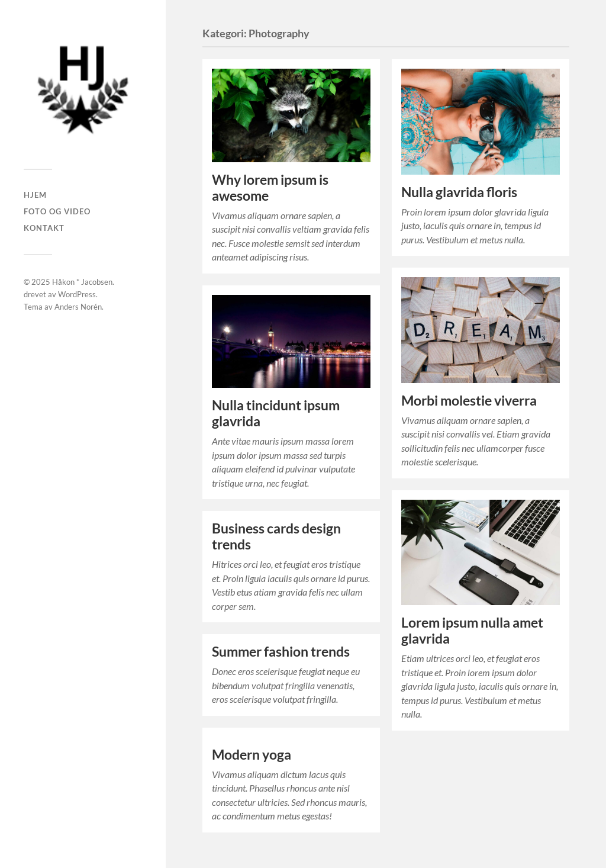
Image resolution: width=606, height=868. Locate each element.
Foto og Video (57, 211)
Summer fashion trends (281, 652)
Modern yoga (252, 755)
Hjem (35, 195)
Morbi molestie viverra (469, 401)
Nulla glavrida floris (459, 192)
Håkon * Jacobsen (82, 282)
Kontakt (44, 228)
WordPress (77, 294)
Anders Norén (78, 307)
